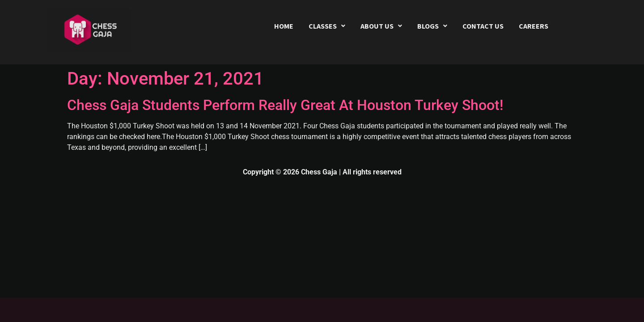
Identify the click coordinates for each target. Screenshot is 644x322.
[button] (327, 26)
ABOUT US (381, 26)
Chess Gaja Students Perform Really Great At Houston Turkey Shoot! (285, 105)
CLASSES (327, 26)
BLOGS (432, 26)
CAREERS (534, 26)
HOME (284, 26)
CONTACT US (483, 26)
